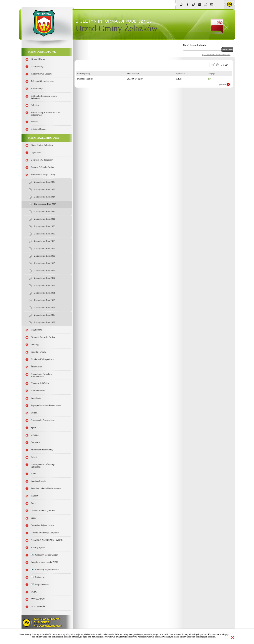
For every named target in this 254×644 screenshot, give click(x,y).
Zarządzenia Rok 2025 (45, 189)
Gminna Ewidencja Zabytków (45, 533)
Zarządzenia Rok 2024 (45, 197)
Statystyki (38, 577)
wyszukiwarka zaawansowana (216, 54)
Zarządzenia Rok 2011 (45, 293)
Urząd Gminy (37, 66)
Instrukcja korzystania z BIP (44, 562)
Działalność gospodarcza (43, 359)
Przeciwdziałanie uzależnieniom (46, 488)
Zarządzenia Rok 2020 (45, 226)
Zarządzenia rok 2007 (45, 322)
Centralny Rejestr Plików (45, 570)
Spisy (33, 518)
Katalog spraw (38, 547)
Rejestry (35, 457)
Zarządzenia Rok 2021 (45, 219)
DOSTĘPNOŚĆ (38, 607)
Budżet (34, 413)
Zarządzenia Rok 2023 (45, 204)
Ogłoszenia (36, 152)
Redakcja (35, 122)
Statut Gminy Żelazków (42, 145)
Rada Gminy (37, 89)
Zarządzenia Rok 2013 (45, 271)
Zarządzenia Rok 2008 (45, 315)
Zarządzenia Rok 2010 (45, 300)
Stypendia (36, 442)
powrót (222, 85)
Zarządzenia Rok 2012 (45, 285)
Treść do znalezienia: (195, 45)
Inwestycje (36, 398)
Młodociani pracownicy (42, 450)
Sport (33, 427)
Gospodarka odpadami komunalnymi (42, 375)
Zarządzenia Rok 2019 (45, 234)
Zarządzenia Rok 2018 (45, 241)
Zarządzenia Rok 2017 (45, 248)
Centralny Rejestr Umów (42, 525)
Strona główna (38, 59)
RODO (34, 592)
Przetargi (35, 344)
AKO (33, 474)
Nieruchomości (38, 391)
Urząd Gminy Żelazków (117, 28)
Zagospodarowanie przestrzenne (46, 405)
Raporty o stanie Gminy (42, 167)
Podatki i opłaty (38, 352)
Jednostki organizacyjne (42, 81)
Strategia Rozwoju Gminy (43, 337)
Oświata (35, 435)
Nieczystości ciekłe (40, 383)
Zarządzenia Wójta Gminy (43, 175)
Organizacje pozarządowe (43, 420)
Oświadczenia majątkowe (43, 510)
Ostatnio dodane (39, 129)
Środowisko (36, 367)
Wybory (35, 496)
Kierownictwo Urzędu (41, 74)
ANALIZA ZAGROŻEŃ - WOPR (47, 540)
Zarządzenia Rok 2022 (45, 212)
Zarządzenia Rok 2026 (45, 182)
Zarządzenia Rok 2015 (45, 263)
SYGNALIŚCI (38, 599)
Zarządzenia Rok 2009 (45, 308)
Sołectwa (35, 105)
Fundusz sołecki (39, 481)
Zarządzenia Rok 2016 (45, 256)
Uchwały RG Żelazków (42, 160)
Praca (33, 503)
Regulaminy (37, 330)
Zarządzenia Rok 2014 (45, 278)
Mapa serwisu (40, 584)
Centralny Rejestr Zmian (44, 555)
